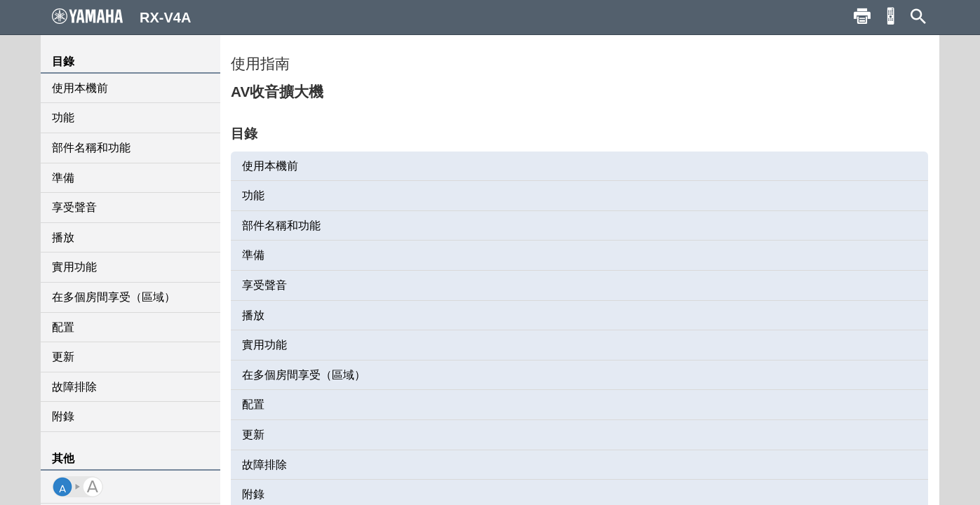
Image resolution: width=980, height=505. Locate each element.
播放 (63, 237)
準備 (63, 178)
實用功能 (74, 267)
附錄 (63, 416)
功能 (63, 117)
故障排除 (74, 387)
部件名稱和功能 (91, 148)
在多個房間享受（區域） (114, 297)
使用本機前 (80, 88)
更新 (63, 357)
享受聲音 (74, 207)
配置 (63, 327)
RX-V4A (121, 17)
